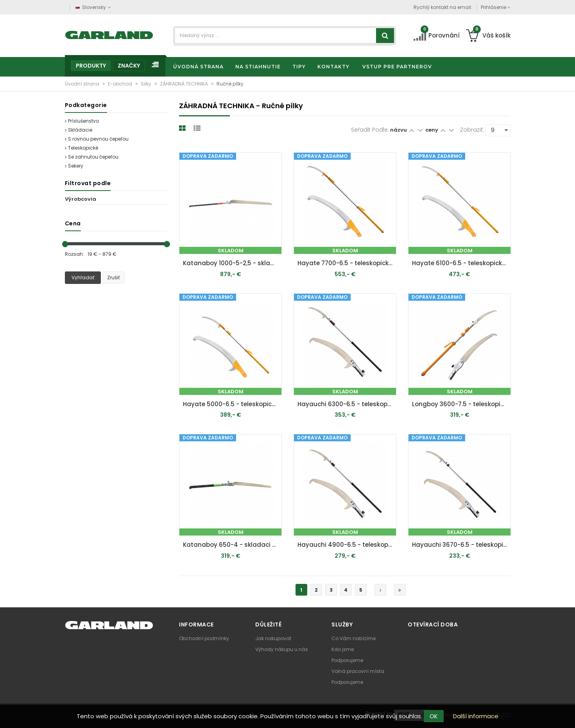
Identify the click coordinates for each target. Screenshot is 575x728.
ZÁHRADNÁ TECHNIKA (185, 84)
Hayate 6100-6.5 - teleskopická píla (461, 263)
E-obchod (121, 84)
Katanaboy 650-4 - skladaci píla (232, 545)
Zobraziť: (472, 130)
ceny (432, 130)
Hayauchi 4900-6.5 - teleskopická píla (347, 545)
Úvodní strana (83, 84)
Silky (147, 84)
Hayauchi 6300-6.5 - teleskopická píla (347, 404)
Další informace (476, 716)
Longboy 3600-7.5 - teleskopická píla (461, 404)
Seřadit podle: (370, 130)
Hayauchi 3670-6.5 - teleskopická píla (461, 545)
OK (434, 716)
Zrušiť (113, 277)
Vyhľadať (83, 277)
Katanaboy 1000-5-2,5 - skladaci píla (232, 263)
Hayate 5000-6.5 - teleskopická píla (232, 404)
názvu (399, 130)
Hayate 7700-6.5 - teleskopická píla (347, 263)
